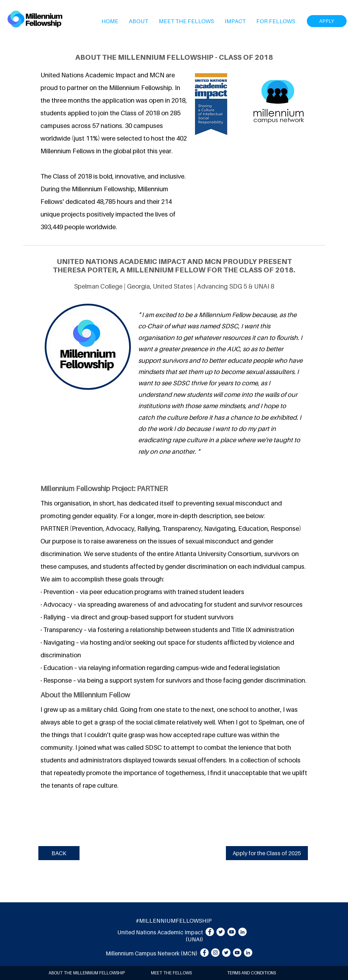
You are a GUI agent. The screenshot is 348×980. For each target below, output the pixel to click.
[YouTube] (232, 932)
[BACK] (59, 853)
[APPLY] (327, 21)
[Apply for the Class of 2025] (267, 853)
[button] (138, 21)
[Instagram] (215, 953)
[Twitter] (221, 932)
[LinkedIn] (242, 932)
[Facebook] (210, 932)
